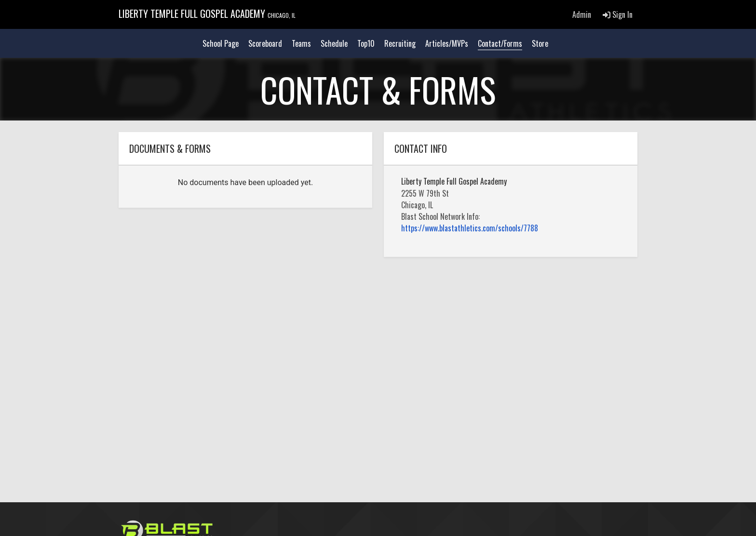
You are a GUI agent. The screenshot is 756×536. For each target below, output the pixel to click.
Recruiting (400, 43)
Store (540, 43)
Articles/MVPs (447, 43)
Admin (582, 14)
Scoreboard (265, 43)
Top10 (366, 43)
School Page (221, 43)
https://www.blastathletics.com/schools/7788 (470, 228)
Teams (301, 43)
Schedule (334, 43)
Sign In (618, 14)
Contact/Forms (500, 43)
